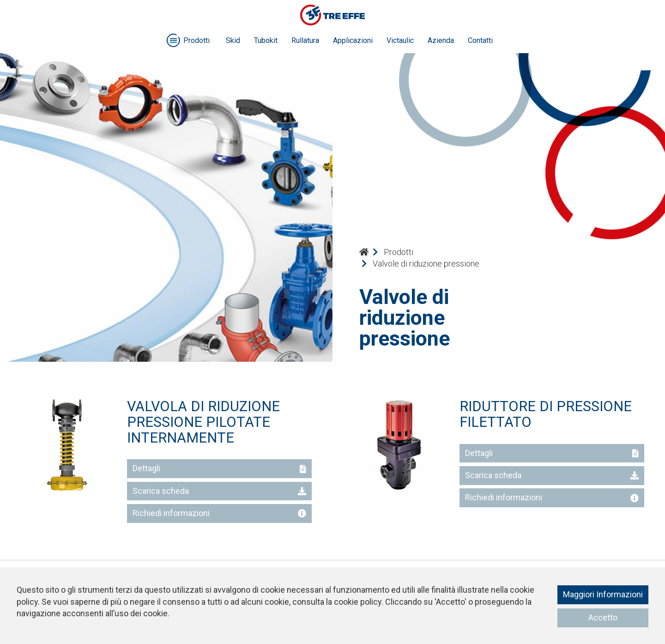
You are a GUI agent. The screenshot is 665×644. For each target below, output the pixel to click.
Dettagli (219, 468)
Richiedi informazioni (219, 513)
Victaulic (400, 40)
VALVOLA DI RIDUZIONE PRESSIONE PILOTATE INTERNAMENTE (203, 422)
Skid (233, 40)
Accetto (603, 617)
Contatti (480, 40)
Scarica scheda (219, 491)
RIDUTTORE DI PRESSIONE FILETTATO (546, 414)
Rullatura (305, 40)
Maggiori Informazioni (603, 594)
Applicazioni (353, 40)
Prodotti (399, 252)
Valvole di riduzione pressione (426, 264)
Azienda (441, 40)
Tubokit (266, 40)
